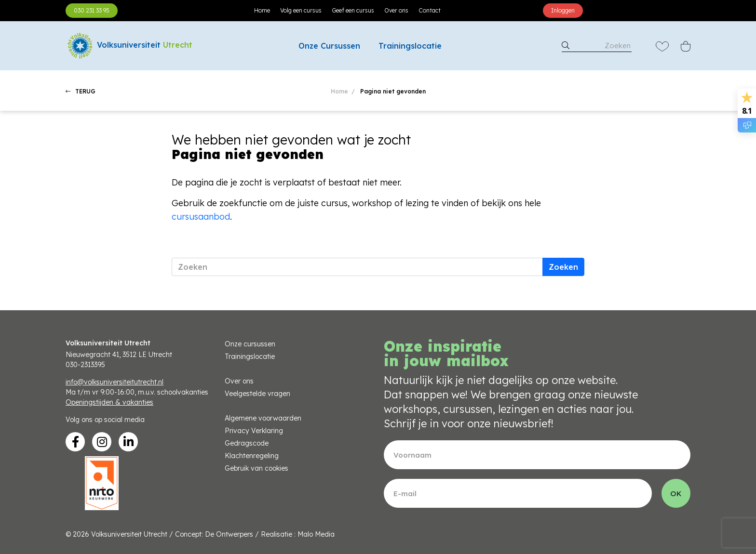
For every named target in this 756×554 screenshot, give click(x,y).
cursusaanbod (201, 217)
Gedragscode (247, 443)
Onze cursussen (250, 344)
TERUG (81, 91)
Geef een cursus (353, 10)
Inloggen (563, 10)
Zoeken (563, 267)
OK (676, 494)
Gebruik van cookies (256, 468)
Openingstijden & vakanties (109, 402)
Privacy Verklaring (254, 431)
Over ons (396, 10)
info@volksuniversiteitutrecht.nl (115, 382)
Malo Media (316, 534)
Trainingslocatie (410, 46)
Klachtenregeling (252, 456)
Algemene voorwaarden (263, 418)
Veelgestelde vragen (257, 394)
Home (262, 10)
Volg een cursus (301, 10)
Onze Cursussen (329, 46)
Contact (430, 10)
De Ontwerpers (229, 534)
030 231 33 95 (92, 10)
